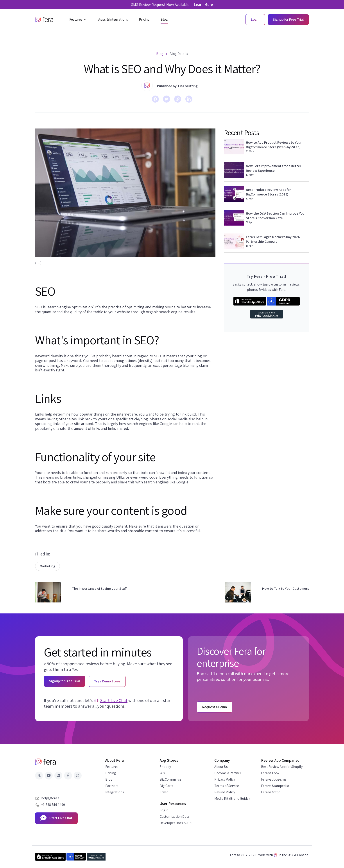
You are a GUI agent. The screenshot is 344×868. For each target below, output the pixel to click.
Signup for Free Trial (288, 19)
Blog (109, 779)
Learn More (203, 5)
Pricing (111, 773)
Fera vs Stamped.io (275, 786)
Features (112, 767)
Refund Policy (225, 792)
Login (164, 810)
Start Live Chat (114, 700)
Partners (112, 786)
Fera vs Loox (270, 773)
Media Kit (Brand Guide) (232, 798)
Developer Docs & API (176, 823)
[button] (78, 20)
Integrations (115, 792)
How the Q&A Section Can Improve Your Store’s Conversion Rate (276, 216)
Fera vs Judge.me (274, 779)
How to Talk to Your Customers (286, 589)
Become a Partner (228, 773)
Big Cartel (167, 786)
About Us (221, 767)
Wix (162, 773)
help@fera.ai (51, 798)
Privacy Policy (225, 779)
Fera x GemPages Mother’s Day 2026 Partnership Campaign (273, 239)
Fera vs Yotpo (271, 792)
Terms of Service (227, 786)
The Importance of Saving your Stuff (99, 589)
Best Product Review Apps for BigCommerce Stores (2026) (268, 192)
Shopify (165, 767)
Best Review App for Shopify (282, 767)
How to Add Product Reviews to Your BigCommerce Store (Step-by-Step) (274, 145)
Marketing (47, 566)
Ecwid (164, 792)
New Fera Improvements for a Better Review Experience (274, 168)
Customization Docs (175, 816)
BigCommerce (170, 779)
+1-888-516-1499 (53, 805)
